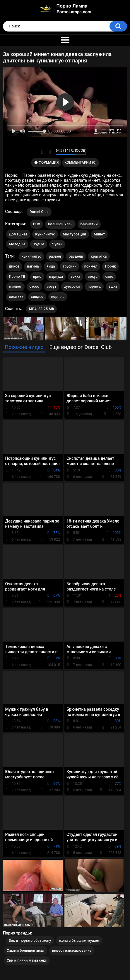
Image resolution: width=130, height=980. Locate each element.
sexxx (76, 277)
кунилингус (31, 256)
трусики (70, 266)
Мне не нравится (50, 152)
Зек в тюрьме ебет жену (30, 941)
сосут (52, 287)
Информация (46, 163)
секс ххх (16, 297)
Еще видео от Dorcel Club (81, 347)
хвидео (37, 297)
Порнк (111, 266)
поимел (91, 266)
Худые (39, 244)
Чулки (57, 244)
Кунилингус (45, 234)
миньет (15, 287)
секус (93, 277)
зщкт (113, 287)
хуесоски (72, 287)
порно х (94, 287)
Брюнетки (89, 224)
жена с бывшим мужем (79, 941)
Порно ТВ (17, 277)
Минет (99, 234)
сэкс (109, 277)
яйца (51, 266)
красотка (99, 256)
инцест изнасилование (72, 951)
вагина (33, 266)
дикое (14, 266)
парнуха (56, 277)
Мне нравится (42, 152)
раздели (76, 256)
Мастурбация (75, 234)
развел (55, 256)
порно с (58, 297)
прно (37, 277)
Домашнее (18, 234)
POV (37, 224)
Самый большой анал (25, 951)
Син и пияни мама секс (27, 960)
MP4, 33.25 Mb (41, 309)
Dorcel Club (39, 212)
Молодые (17, 244)
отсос (34, 287)
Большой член (60, 224)
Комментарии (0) (80, 163)
